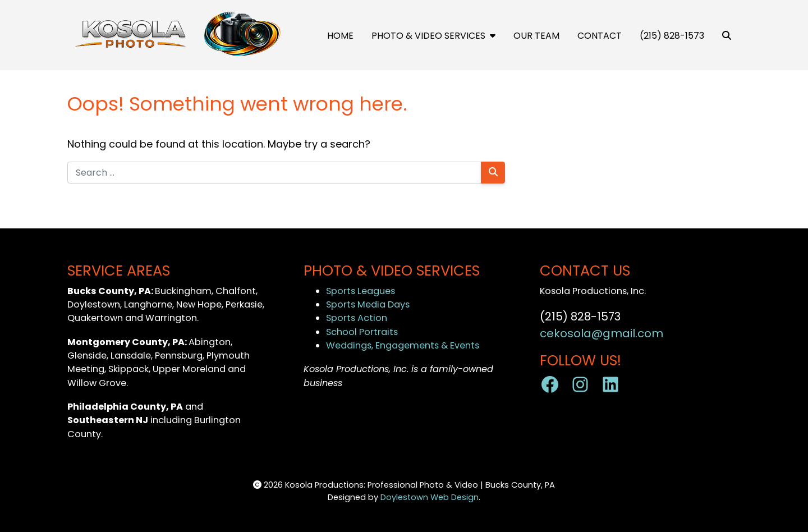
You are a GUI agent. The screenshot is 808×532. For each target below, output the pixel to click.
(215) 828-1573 (672, 36)
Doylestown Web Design (430, 497)
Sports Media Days (368, 304)
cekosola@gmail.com (602, 333)
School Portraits (362, 332)
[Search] (493, 173)
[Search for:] (274, 173)
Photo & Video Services (433, 36)
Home (340, 36)
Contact (600, 36)
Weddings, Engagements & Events (403, 345)
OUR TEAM (536, 36)
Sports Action (357, 318)
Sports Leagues (361, 291)
